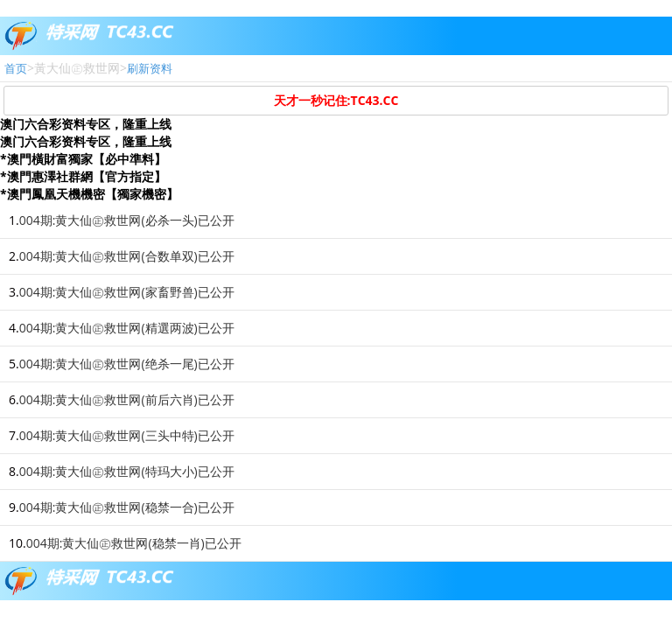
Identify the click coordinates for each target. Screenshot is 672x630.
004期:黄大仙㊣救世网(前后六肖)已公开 (127, 399)
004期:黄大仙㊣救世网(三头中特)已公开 (127, 435)
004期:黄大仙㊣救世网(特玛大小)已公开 (127, 471)
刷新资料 (150, 68)
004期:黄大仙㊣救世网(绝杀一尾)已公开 (127, 364)
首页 (16, 68)
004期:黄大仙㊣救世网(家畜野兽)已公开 (127, 292)
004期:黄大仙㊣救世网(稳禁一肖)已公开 (134, 543)
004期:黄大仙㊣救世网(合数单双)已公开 (127, 256)
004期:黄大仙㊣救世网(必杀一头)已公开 (127, 220)
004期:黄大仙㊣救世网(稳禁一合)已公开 (127, 507)
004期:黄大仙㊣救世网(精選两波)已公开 (127, 328)
